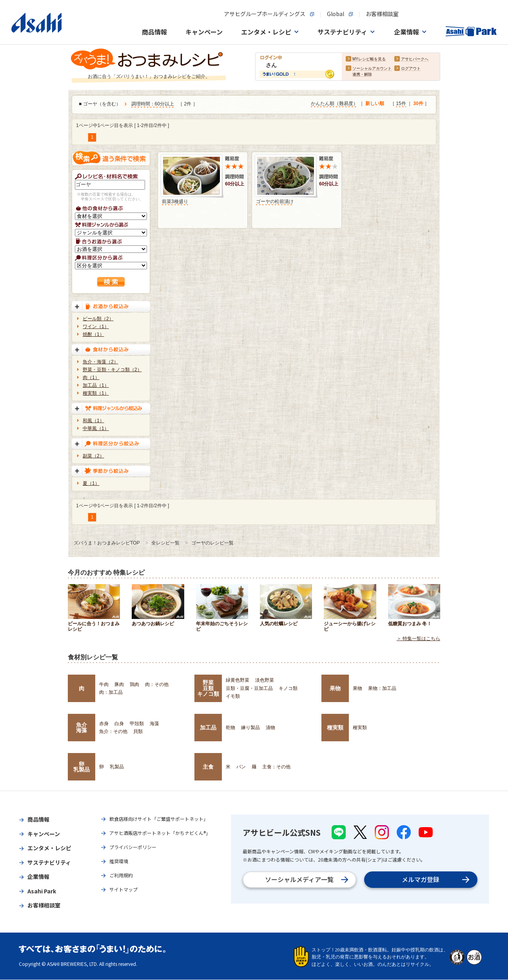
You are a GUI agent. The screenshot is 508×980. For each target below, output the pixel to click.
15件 (401, 104)
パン (241, 767)
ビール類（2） (98, 319)
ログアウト (411, 69)
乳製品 (117, 767)
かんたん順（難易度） (334, 104)
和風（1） (93, 421)
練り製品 (250, 728)
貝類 (138, 731)
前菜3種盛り (175, 201)
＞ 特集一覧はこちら (418, 639)
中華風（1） (96, 428)
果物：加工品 (382, 688)
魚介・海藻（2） (101, 362)
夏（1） (91, 483)
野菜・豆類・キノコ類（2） (112, 370)
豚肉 (119, 684)
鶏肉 (134, 684)
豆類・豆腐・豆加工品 (249, 688)
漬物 (270, 728)
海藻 (154, 724)
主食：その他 (276, 767)
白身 (119, 724)
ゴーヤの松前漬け (275, 201)
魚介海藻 (82, 728)
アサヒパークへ (415, 59)
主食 (208, 767)
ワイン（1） (96, 327)
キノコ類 (288, 688)
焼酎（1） (93, 334)
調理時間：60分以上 (153, 104)
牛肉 (104, 684)
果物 (335, 688)
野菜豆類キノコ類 (208, 688)
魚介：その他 (113, 731)
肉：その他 (157, 684)
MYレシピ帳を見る (369, 59)
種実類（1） (96, 393)
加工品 (208, 728)
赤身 (104, 724)
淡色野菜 (265, 680)
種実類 (335, 728)
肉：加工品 (111, 692)
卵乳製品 (82, 767)
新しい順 (375, 104)
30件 (418, 104)
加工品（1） (96, 385)
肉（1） (91, 377)
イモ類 (233, 696)
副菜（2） (93, 456)
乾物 (230, 728)
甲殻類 (137, 724)
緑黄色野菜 (238, 680)
